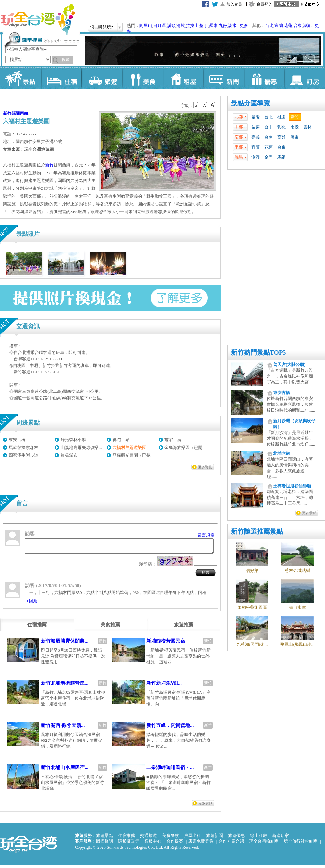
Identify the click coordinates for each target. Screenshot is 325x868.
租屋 (183, 78)
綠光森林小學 (73, 440)
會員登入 (264, 4)
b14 (213, 105)
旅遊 (102, 78)
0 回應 (31, 604)
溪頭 (171, 25)
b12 (197, 105)
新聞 (223, 78)
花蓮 (288, 25)
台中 (269, 127)
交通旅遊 (149, 838)
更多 (244, 25)
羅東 (213, 25)
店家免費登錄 (201, 844)
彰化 (282, 127)
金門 (269, 157)
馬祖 (282, 157)
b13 (205, 105)
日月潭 (159, 25)
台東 (298, 25)
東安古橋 (17, 440)
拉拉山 (192, 25)
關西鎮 (22, 113)
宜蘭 (279, 25)
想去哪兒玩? (101, 27)
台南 (269, 137)
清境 (181, 25)
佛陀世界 (121, 440)
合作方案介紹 (231, 844)
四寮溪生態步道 (24, 455)
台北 (269, 25)
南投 (295, 127)
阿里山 (146, 25)
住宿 (61, 78)
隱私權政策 (129, 844)
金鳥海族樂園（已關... (185, 447)
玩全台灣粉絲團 (264, 844)
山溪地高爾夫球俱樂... (81, 447)
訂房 (304, 78)
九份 (223, 25)
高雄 (282, 137)
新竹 (295, 117)
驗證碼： (148, 567)
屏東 (295, 137)
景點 (21, 78)
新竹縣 (9, 113)
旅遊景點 (104, 838)
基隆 (256, 117)
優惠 (264, 78)
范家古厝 (173, 440)
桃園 (282, 117)
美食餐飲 (171, 838)
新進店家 (281, 838)
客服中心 (153, 844)
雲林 (307, 127)
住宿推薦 (126, 838)
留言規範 (206, 535)
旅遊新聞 (214, 838)
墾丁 (204, 25)
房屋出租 (192, 838)
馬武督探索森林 (24, 447)
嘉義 (256, 137)
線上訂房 (259, 838)
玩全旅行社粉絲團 (301, 844)
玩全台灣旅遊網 (38, 19)
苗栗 (256, 127)
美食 (142, 78)
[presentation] (37, 628)
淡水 (232, 25)
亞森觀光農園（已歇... (133, 455)
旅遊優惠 (236, 838)
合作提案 (175, 844)
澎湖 (307, 25)
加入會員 (234, 4)
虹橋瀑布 (69, 455)
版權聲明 (104, 844)
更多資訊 (205, 467)
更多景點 (309, 513)
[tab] (37, 628)
